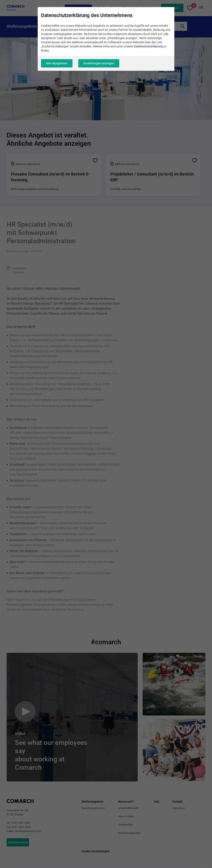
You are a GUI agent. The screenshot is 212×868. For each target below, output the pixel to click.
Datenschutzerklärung (148, 46)
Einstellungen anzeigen (99, 63)
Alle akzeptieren (57, 63)
